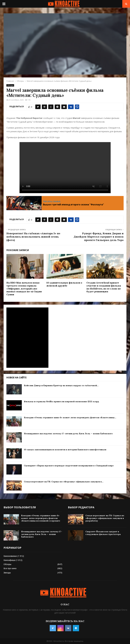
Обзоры (10, 85)
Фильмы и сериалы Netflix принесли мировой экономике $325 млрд (61, 401)
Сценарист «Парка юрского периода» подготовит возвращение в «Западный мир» (69, 466)
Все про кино (10, 568)
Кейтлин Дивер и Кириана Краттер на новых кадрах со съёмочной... (61, 385)
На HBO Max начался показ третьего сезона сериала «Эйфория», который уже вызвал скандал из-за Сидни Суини (24, 289)
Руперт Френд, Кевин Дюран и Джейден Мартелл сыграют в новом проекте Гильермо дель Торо (99, 237)
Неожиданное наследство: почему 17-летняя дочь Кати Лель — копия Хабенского (68, 434)
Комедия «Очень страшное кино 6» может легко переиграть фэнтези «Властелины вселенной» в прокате (41, 518)
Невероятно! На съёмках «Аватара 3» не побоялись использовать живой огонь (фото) (33, 237)
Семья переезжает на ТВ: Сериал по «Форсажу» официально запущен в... (64, 482)
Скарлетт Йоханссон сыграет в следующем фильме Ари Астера (103, 533)
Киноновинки (10, 556)
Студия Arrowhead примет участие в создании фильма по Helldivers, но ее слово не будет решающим (104, 287)
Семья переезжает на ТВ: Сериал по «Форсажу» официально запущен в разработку (105, 518)
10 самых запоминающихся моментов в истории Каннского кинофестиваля (65, 450)
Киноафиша (9, 560)
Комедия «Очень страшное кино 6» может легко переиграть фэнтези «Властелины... (70, 418)
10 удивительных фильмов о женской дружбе (64, 284)
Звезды (7, 573)
